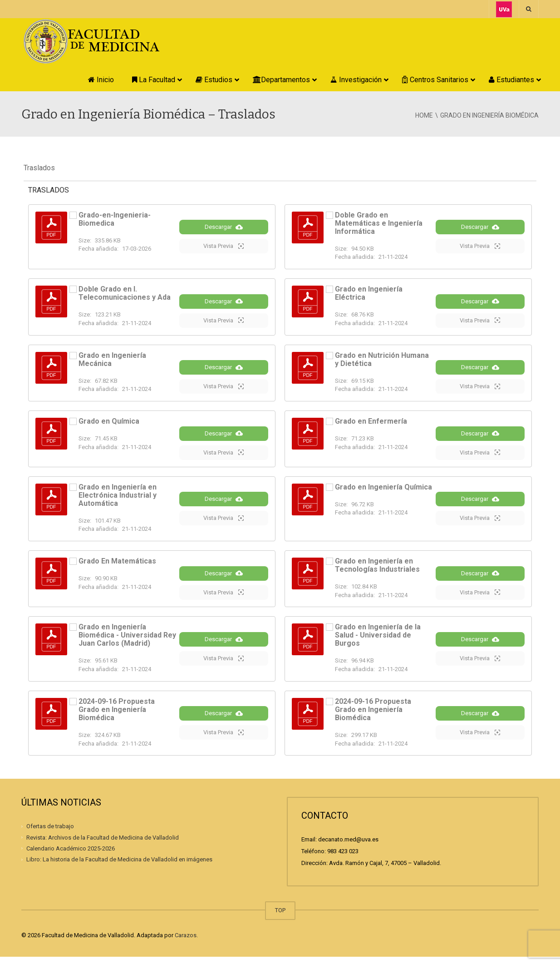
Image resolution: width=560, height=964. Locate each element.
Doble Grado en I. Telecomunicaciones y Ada (125, 293)
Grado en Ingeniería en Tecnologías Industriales (377, 571)
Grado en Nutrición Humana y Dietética (382, 361)
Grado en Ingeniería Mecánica (112, 361)
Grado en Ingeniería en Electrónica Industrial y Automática (118, 500)
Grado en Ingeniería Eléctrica (369, 293)
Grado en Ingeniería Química (383, 492)
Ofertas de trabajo (50, 833)
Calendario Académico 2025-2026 (71, 855)
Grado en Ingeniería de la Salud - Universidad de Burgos (378, 642)
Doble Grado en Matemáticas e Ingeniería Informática (379, 223)
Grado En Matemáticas (117, 566)
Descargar (224, 229)
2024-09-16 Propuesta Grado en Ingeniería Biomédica (117, 716)
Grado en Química (109, 424)
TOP (280, 917)
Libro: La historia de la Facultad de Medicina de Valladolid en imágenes (119, 866)
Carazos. (186, 942)
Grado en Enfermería (371, 424)
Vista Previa (224, 248)
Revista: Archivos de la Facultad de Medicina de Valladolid (103, 844)
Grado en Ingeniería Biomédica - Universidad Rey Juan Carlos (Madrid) (127, 642)
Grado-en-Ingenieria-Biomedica (115, 219)
